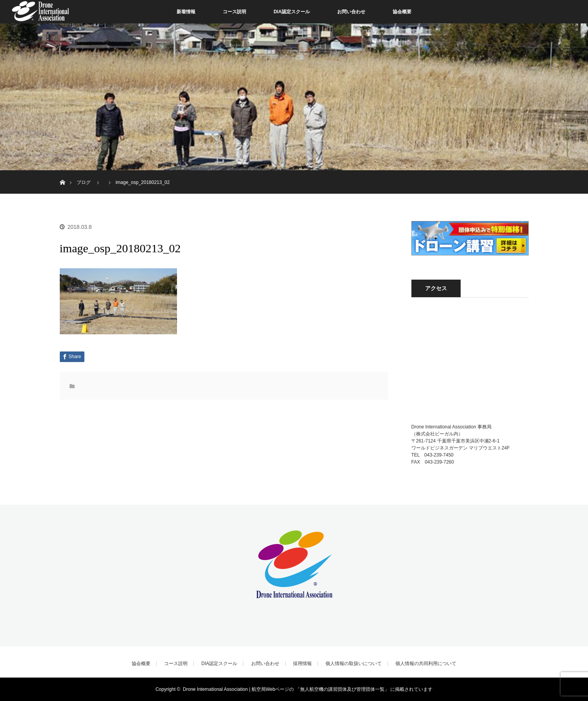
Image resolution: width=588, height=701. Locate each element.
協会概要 (402, 12)
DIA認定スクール (292, 12)
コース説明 (234, 12)
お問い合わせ (351, 12)
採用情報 (302, 664)
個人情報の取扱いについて (354, 664)
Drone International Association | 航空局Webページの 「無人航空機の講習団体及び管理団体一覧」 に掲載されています (308, 689)
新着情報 (186, 12)
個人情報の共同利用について (426, 664)
